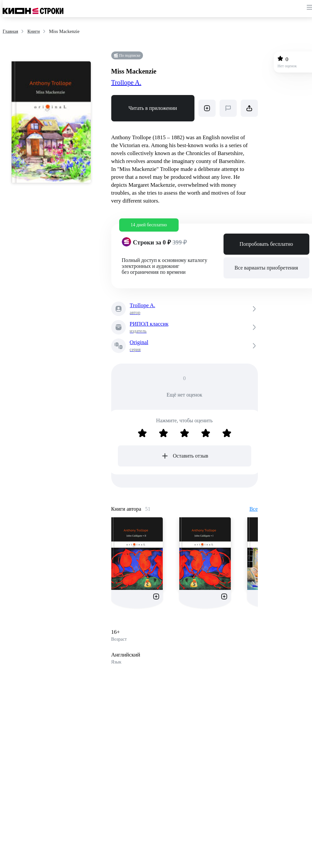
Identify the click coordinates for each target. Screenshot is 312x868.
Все (253, 509)
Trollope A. (126, 82)
